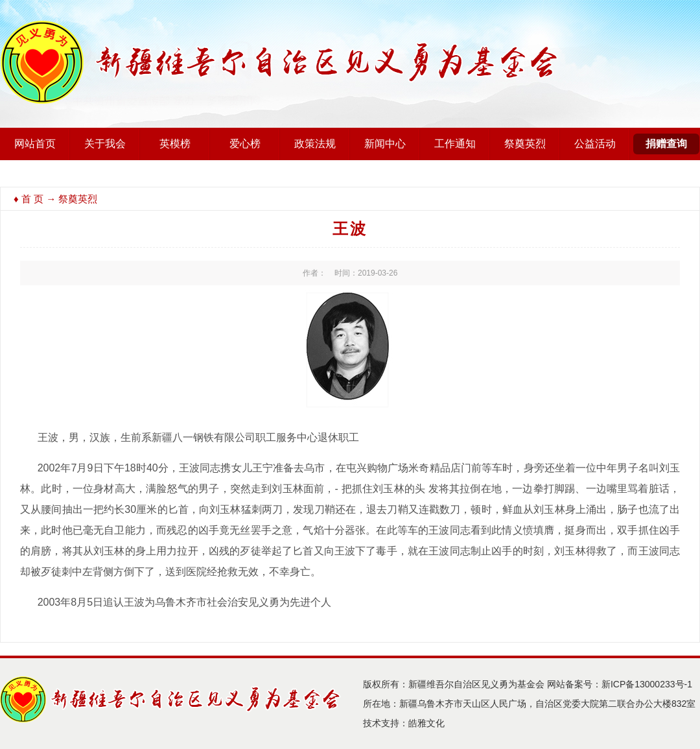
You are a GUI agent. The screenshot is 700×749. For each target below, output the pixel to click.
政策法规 (315, 144)
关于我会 (105, 144)
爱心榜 (245, 144)
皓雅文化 (426, 723)
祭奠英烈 (525, 144)
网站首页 (35, 144)
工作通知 (455, 144)
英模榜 (175, 144)
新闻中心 (385, 144)
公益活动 (595, 144)
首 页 (32, 199)
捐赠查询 (666, 144)
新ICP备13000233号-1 (647, 684)
